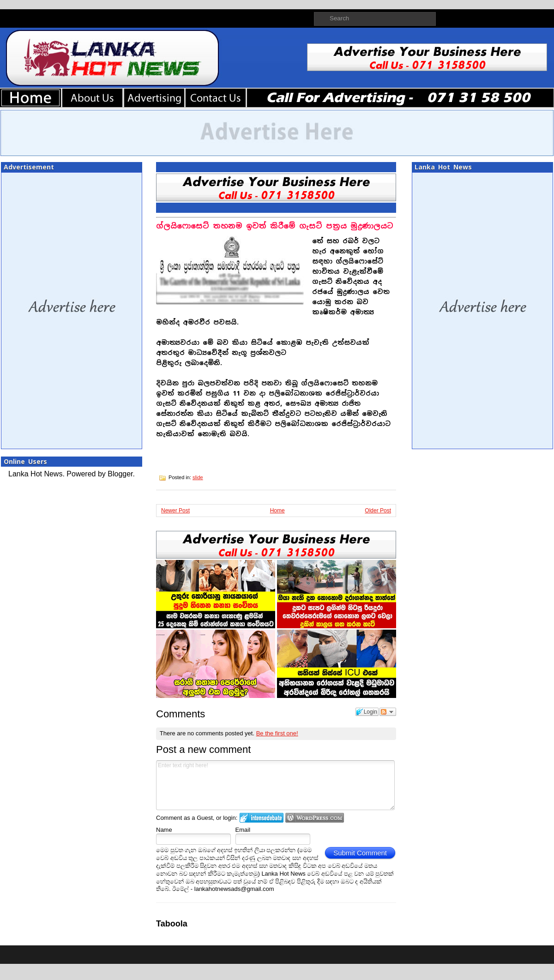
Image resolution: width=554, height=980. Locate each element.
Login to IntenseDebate (262, 818)
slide (198, 477)
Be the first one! (277, 733)
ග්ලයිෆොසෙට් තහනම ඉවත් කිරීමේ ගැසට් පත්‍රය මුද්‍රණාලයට (275, 226)
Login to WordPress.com (315, 818)
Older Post (378, 511)
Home (277, 511)
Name (164, 830)
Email (243, 830)
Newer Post (175, 511)
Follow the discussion (388, 712)
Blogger (120, 474)
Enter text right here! (275, 785)
